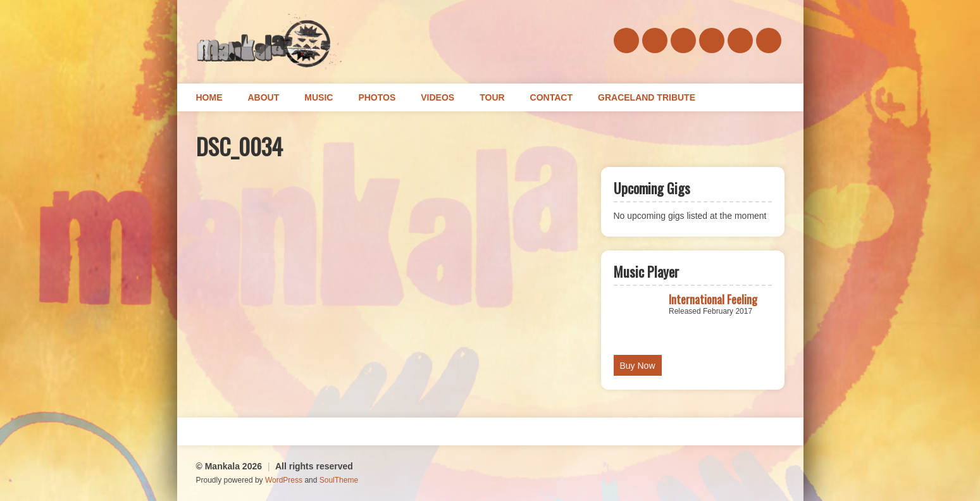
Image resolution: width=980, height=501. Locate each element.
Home (209, 97)
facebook (626, 40)
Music (319, 97)
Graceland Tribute (647, 97)
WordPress (284, 480)
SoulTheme (339, 480)
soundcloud (655, 40)
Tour (492, 97)
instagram (740, 40)
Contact (551, 97)
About (264, 97)
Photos (377, 97)
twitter (712, 40)
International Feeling (713, 299)
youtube (769, 40)
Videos (437, 97)
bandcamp (683, 40)
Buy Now (638, 366)
